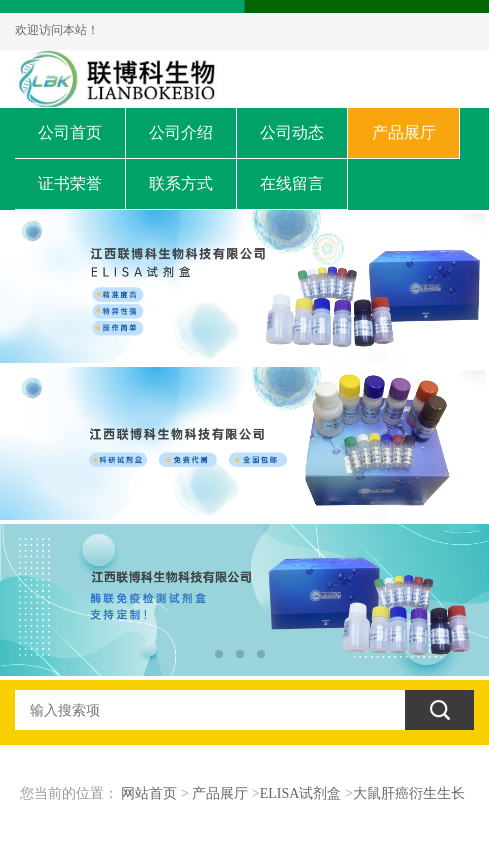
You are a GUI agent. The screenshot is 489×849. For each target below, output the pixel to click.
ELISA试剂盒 (301, 793)
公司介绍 (181, 132)
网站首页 (149, 793)
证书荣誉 (70, 183)
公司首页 (70, 132)
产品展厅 (404, 132)
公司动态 (292, 132)
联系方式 (181, 183)
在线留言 (292, 183)
